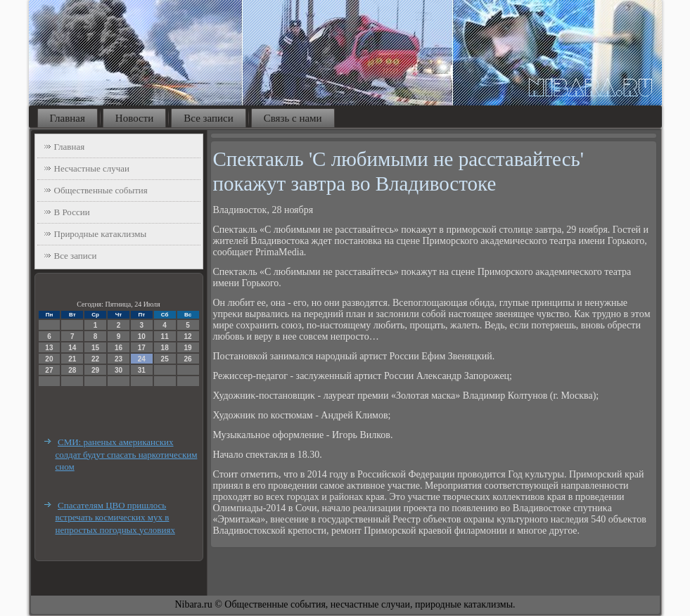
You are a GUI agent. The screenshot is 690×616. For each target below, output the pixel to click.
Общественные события (101, 190)
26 (187, 359)
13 (49, 348)
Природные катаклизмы (101, 234)
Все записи (208, 118)
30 (119, 370)
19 (187, 348)
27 (49, 370)
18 (165, 348)
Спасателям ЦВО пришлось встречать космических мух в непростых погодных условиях (115, 518)
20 (49, 359)
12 (187, 336)
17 (142, 348)
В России (72, 212)
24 (142, 359)
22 (95, 359)
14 (72, 348)
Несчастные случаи (92, 168)
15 (95, 348)
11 (165, 336)
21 (72, 359)
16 (119, 348)
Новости (134, 118)
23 (119, 359)
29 (95, 370)
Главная (68, 118)
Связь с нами (293, 118)
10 (142, 336)
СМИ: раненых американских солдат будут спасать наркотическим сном (127, 454)
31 (142, 370)
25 (165, 359)
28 (72, 370)
